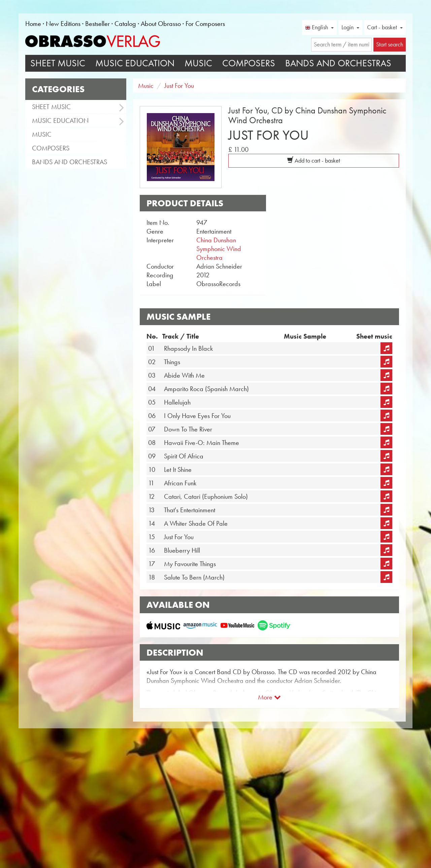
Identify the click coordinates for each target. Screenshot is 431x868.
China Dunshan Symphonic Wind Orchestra (219, 249)
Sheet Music (58, 63)
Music (198, 63)
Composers (249, 63)
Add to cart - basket (314, 161)
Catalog (125, 24)
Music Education (135, 63)
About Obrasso (161, 24)
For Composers (205, 24)
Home (33, 24)
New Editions (63, 24)
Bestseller (97, 24)
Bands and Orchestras (338, 63)
